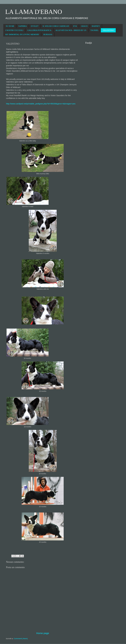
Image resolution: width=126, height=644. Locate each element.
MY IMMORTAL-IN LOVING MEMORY (22, 34)
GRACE (84, 26)
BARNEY (96, 26)
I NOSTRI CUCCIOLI (14, 30)
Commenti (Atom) (21, 639)
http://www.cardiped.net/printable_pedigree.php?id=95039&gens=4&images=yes (41, 104)
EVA (75, 26)
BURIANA (48, 34)
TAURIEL (95, 30)
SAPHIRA (23, 26)
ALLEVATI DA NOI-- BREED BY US (71, 30)
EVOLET (35, 26)
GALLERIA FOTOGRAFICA (39, 30)
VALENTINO (108, 30)
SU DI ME (10, 26)
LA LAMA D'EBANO (34, 12)
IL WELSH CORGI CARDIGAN (56, 26)
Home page (43, 633)
